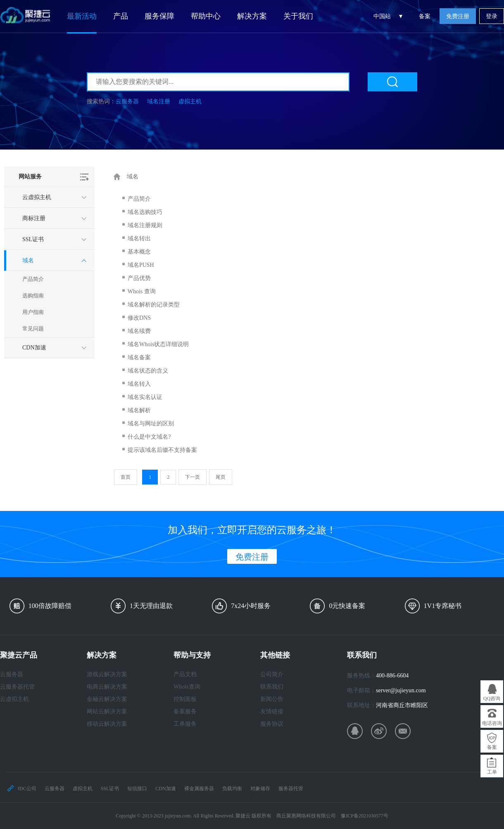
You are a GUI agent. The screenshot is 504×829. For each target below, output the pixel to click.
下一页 (193, 477)
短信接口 (137, 789)
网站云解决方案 (107, 711)
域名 (132, 177)
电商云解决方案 (107, 687)
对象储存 (260, 789)
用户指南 (33, 312)
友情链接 (272, 711)
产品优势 (139, 278)
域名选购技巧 (145, 212)
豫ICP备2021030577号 (365, 816)
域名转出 (139, 239)
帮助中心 (206, 16)
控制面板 (185, 699)
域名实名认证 (145, 397)
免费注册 (458, 16)
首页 (126, 477)
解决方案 (252, 16)
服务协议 (272, 724)
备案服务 (185, 711)
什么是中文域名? (149, 437)
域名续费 (139, 331)
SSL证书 (110, 789)
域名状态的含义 (148, 371)
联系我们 (272, 687)
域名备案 (139, 357)
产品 (121, 16)
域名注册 (159, 101)
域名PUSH (141, 265)
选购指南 (33, 296)
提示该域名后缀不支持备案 (162, 450)
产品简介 (33, 279)
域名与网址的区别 (151, 424)
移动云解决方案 (107, 724)
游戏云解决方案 (107, 674)
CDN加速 (165, 789)
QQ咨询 (492, 698)
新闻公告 (272, 699)
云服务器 (127, 101)
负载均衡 (232, 789)
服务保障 (159, 16)
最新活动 (82, 16)
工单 (492, 772)
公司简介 (272, 674)
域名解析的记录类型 (154, 305)
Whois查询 (187, 687)
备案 (425, 16)
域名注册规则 (145, 225)
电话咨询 (492, 723)
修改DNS (139, 318)
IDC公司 (27, 789)
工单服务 (185, 724)
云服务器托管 (17, 687)
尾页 (221, 477)
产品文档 (185, 674)
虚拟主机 (190, 101)
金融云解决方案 (107, 699)
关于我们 (298, 16)
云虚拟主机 (14, 699)
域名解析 (139, 410)
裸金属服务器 (199, 789)
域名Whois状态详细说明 (158, 344)
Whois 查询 (142, 291)
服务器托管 (291, 789)
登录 (492, 16)
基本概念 (139, 252)
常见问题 (33, 329)
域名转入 (139, 384)
